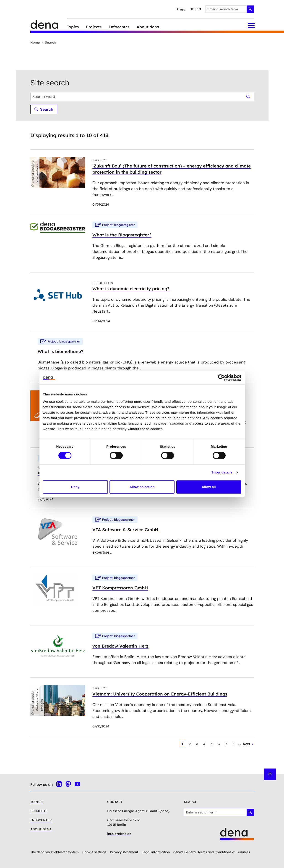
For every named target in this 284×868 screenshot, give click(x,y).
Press (181, 9)
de (192, 9)
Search (49, 42)
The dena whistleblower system (55, 852)
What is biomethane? (60, 351)
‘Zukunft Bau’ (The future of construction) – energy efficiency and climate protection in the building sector (172, 169)
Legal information (156, 852)
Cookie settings (94, 852)
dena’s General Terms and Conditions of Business (212, 852)
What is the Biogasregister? (122, 235)
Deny (75, 487)
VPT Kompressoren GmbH (120, 588)
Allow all (209, 487)
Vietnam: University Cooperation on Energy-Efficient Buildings (160, 694)
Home (35, 42)
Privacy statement (124, 852)
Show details (222, 472)
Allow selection (142, 487)
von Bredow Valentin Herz (120, 646)
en (199, 9)
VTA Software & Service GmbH (125, 530)
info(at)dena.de (119, 834)
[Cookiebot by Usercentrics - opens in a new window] (221, 378)
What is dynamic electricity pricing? (131, 289)
